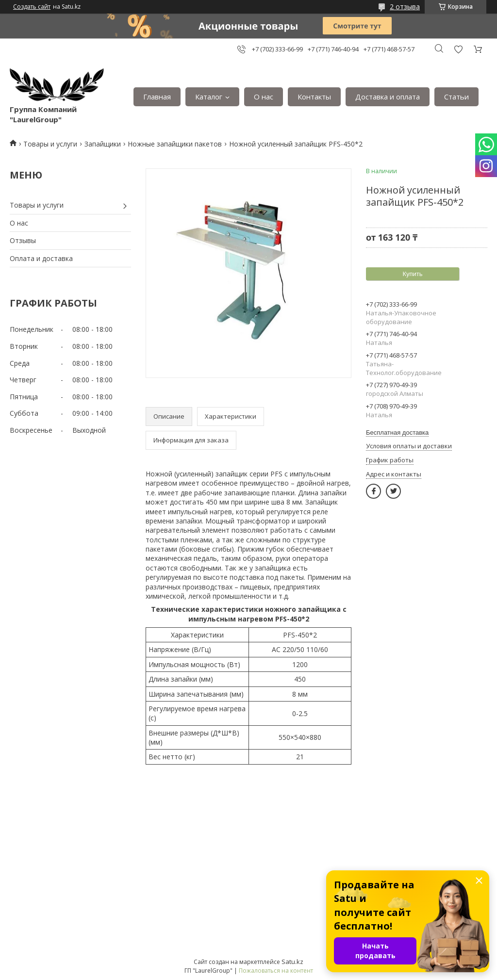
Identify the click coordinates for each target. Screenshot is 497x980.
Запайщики (103, 144)
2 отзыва (405, 7)
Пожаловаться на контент (276, 971)
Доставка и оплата (388, 97)
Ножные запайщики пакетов (175, 144)
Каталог (209, 97)
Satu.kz (292, 962)
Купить (412, 274)
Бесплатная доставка (397, 433)
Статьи (456, 97)
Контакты (314, 97)
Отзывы (23, 240)
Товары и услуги (50, 144)
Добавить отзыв (458, 49)
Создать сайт (32, 7)
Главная (157, 97)
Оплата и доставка (41, 258)
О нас (264, 97)
